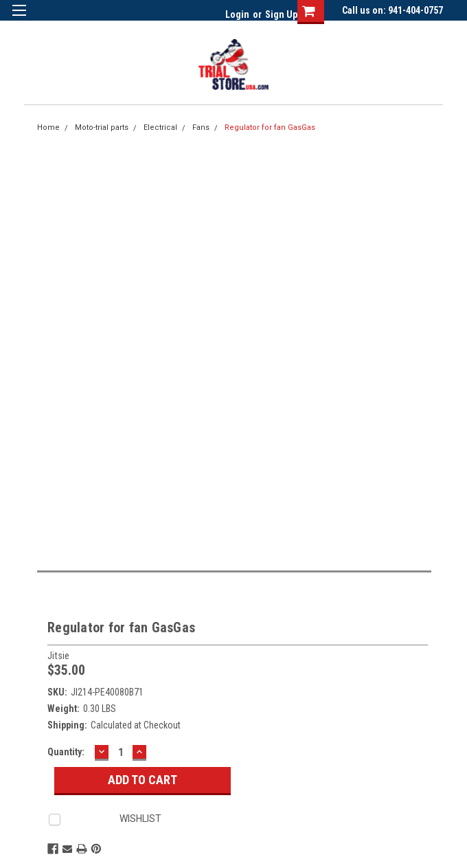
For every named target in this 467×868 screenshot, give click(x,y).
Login (237, 14)
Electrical (160, 127)
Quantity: (66, 752)
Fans (201, 127)
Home (48, 127)
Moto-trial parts (102, 127)
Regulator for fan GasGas (270, 127)
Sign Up (281, 14)
